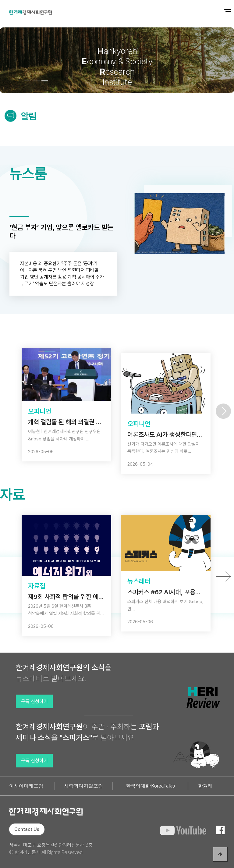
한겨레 (205, 786)
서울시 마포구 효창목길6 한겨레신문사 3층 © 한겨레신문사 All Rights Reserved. (51, 849)
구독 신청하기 (34, 701)
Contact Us (27, 829)
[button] (28, 81)
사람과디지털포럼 (83, 786)
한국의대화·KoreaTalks (150, 786)
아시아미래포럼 (26, 786)
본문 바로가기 (0, 0)
